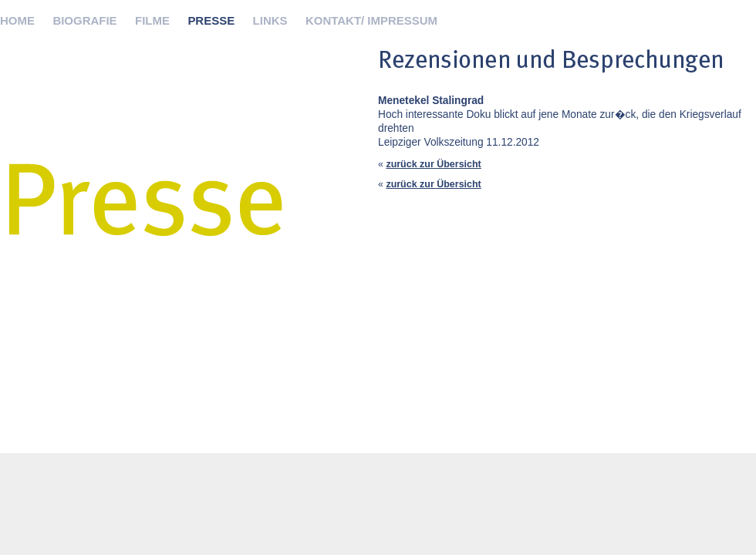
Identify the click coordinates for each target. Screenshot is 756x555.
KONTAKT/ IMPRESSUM (371, 20)
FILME (152, 20)
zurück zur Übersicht (433, 164)
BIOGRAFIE (84, 20)
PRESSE (211, 20)
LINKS (270, 20)
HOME (17, 20)
